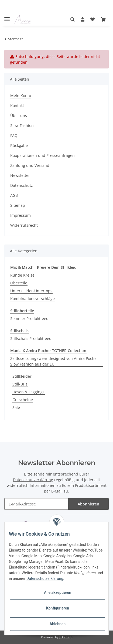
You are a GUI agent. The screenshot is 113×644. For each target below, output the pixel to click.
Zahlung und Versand (30, 165)
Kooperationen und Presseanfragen (42, 155)
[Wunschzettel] (93, 19)
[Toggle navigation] (7, 17)
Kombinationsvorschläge (32, 299)
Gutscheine (23, 400)
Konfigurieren (58, 608)
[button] (74, 19)
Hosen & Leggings (28, 392)
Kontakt (17, 106)
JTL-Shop (66, 637)
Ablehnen (58, 624)
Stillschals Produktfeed (31, 338)
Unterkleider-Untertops (31, 291)
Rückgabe (19, 145)
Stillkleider (22, 376)
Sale (16, 407)
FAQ (14, 135)
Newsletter (20, 175)
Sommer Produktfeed (29, 318)
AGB (14, 195)
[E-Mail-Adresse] (36, 504)
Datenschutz (22, 185)
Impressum (20, 215)
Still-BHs (20, 384)
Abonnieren (88, 504)
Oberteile (19, 283)
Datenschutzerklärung (33, 480)
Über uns (19, 116)
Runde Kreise (22, 275)
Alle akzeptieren (58, 593)
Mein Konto (21, 96)
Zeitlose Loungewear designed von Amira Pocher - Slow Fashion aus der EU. (55, 361)
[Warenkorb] (103, 19)
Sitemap (18, 205)
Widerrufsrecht (24, 225)
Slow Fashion (22, 125)
